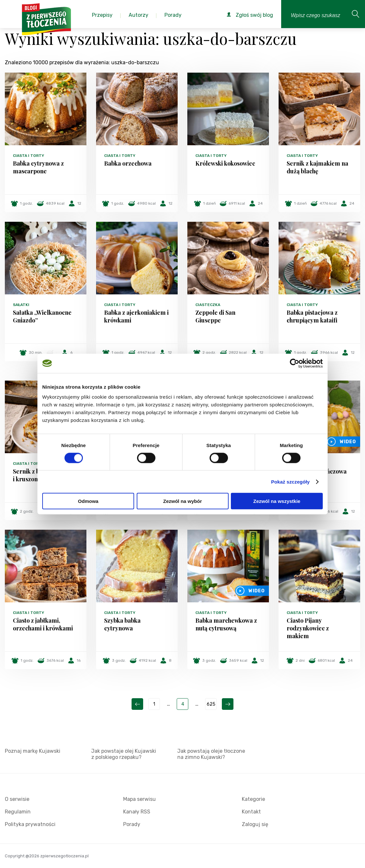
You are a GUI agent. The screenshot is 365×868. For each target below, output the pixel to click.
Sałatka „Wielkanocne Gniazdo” (42, 316)
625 (211, 704)
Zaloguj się (255, 824)
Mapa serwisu (139, 799)
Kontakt (251, 812)
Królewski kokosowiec (225, 163)
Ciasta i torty (29, 156)
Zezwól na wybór (182, 501)
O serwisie (17, 799)
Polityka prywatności (30, 824)
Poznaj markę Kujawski (33, 751)
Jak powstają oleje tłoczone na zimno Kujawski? (211, 754)
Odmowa (88, 501)
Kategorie (253, 799)
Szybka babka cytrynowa (122, 624)
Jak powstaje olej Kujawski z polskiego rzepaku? (124, 754)
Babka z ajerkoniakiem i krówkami (136, 316)
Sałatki (21, 305)
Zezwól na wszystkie (277, 501)
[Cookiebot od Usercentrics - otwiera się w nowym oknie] (295, 363)
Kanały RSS (137, 812)
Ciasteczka (208, 305)
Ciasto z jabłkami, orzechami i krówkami (43, 624)
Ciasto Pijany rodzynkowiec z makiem (308, 628)
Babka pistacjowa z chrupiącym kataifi (312, 316)
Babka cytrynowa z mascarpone (38, 167)
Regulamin (18, 812)
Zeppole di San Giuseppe (215, 316)
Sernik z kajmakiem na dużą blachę (317, 167)
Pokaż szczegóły (291, 481)
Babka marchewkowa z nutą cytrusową (226, 624)
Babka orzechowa (128, 163)
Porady (132, 824)
